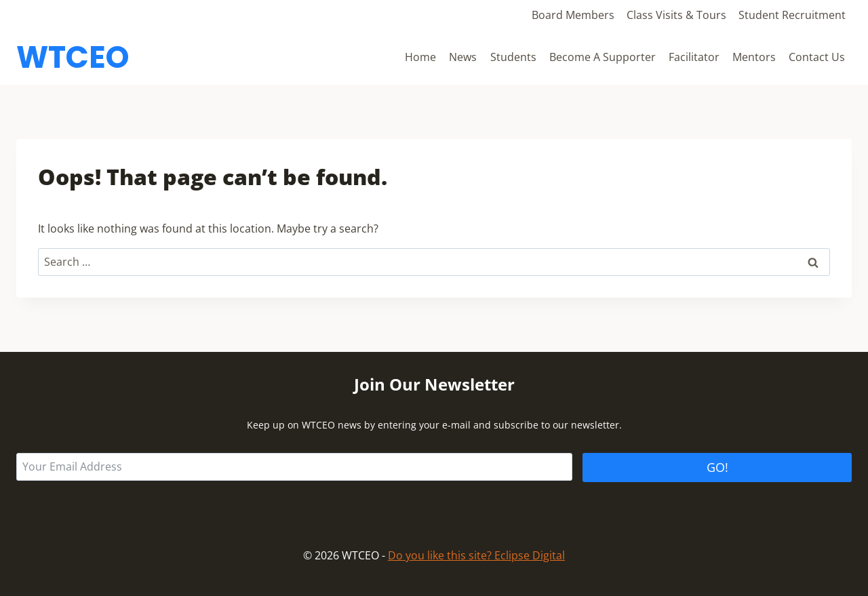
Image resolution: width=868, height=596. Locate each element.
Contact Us (817, 57)
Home (420, 57)
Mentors (754, 57)
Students (513, 57)
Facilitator (694, 57)
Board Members (573, 15)
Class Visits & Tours (676, 15)
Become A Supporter (603, 57)
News (463, 57)
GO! (717, 467)
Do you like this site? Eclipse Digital (476, 555)
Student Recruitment (792, 15)
